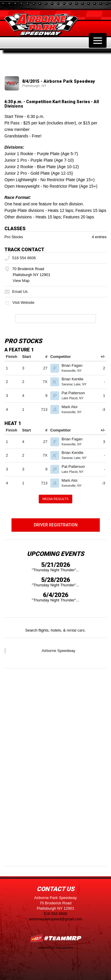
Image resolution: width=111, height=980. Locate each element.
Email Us (16, 292)
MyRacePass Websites (56, 938)
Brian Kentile (75, 379)
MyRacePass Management (55, 948)
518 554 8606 (20, 258)
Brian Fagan (74, 365)
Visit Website (19, 302)
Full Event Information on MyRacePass (56, 319)
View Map (21, 281)
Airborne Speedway (58, 651)
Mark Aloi (72, 407)
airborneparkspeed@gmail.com (55, 919)
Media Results (55, 499)
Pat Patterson (76, 393)
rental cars (76, 630)
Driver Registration (56, 525)
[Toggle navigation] (98, 40)
